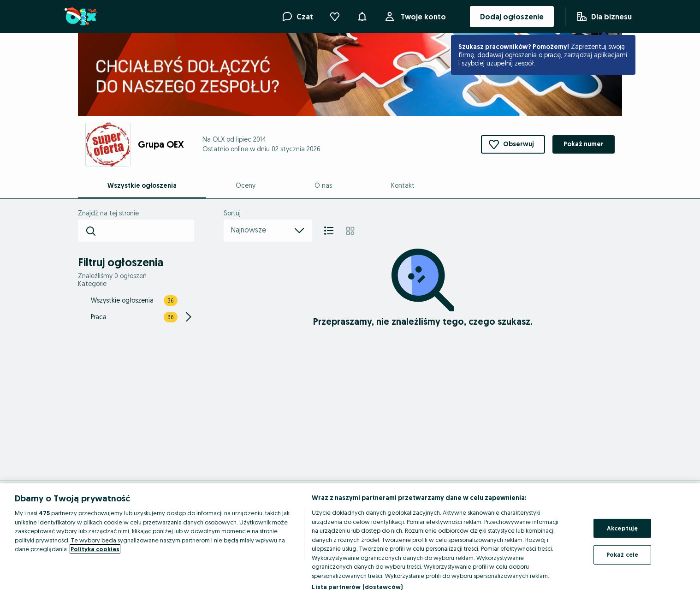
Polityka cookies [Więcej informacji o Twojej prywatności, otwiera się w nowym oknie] (95, 549)
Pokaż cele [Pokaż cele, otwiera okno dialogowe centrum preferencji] (622, 554)
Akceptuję (622, 528)
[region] (350, 542)
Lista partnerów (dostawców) (357, 587)
